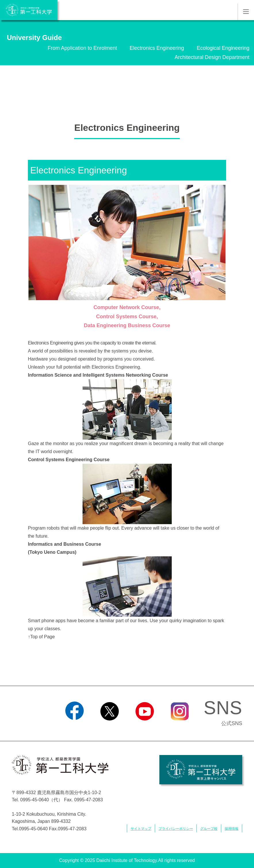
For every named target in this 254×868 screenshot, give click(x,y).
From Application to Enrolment (82, 48)
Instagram (179, 728)
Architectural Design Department (212, 57)
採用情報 (232, 829)
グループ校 (209, 829)
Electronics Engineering (157, 48)
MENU (246, 12)
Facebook (74, 728)
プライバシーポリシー (176, 829)
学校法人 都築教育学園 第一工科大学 (29, 10)
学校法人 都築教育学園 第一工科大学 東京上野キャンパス (201, 770)
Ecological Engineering (223, 48)
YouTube (145, 728)
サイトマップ (141, 829)
